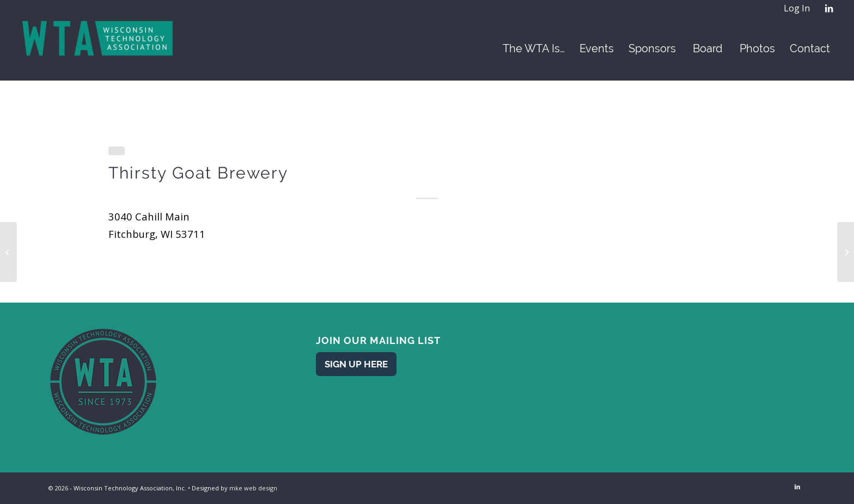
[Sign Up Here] (356, 364)
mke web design (253, 488)
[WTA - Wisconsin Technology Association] (99, 48)
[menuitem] (797, 9)
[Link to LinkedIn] (829, 8)
